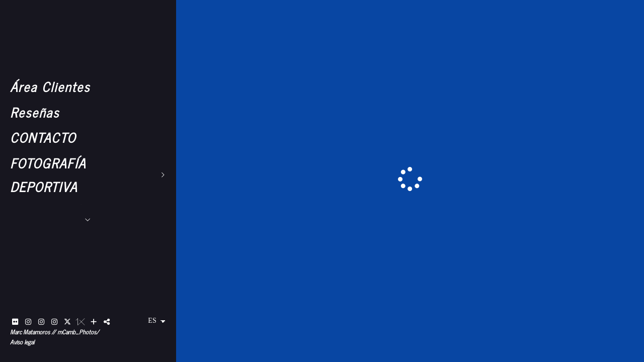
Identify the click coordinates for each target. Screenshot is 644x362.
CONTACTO (43, 137)
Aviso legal (22, 342)
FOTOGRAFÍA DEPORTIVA (48, 174)
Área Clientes (50, 86)
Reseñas (35, 112)
